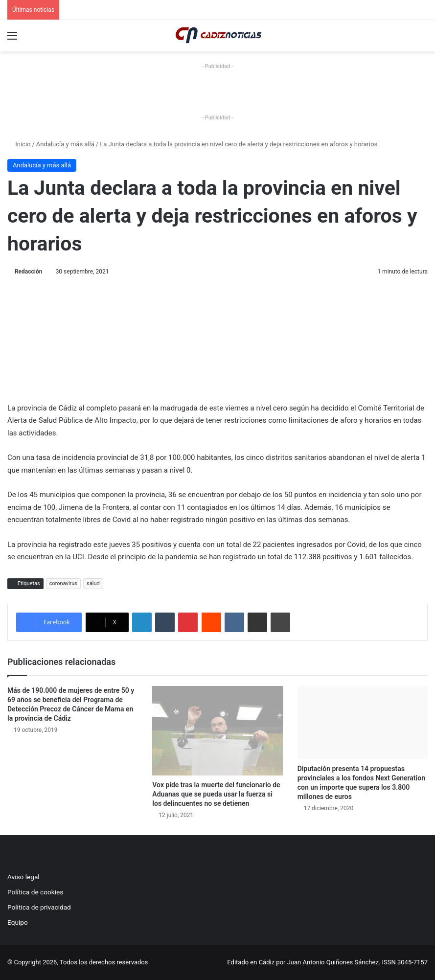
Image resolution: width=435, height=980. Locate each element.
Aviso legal (23, 877)
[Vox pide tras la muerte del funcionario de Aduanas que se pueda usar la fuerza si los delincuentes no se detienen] (217, 731)
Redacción (28, 272)
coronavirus (63, 583)
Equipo (18, 922)
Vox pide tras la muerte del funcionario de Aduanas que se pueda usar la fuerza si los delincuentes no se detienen (216, 794)
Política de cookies (35, 892)
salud (93, 583)
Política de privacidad (39, 907)
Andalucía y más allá (65, 144)
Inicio (19, 144)
